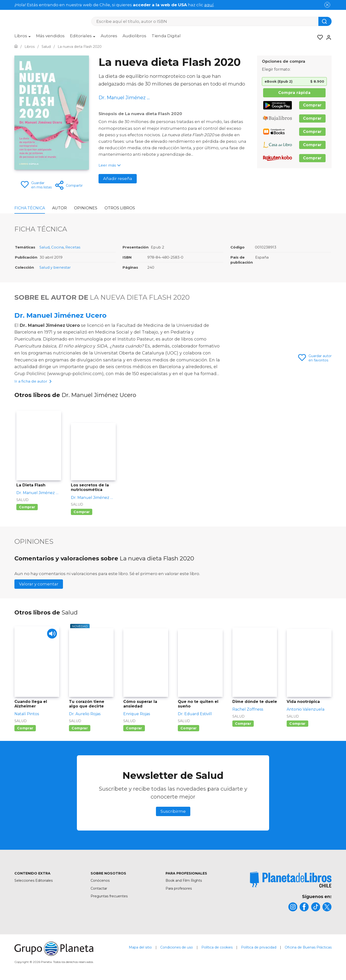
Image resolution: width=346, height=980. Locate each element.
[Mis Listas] (319, 37)
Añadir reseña (118, 179)
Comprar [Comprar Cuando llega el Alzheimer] (25, 729)
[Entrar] (327, 37)
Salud (44, 247)
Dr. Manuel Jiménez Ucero (60, 315)
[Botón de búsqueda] (325, 21)
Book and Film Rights (184, 881)
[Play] (52, 635)
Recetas (73, 247)
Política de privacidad (259, 949)
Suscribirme (173, 812)
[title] (291, 880)
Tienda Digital (166, 36)
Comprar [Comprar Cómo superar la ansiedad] (134, 729)
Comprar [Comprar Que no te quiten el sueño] (188, 729)
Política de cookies (217, 949)
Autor (59, 208)
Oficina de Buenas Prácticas (308, 949)
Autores (109, 36)
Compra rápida (294, 93)
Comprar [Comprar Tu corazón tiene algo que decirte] (80, 729)
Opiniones (86, 208)
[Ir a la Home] (16, 47)
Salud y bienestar (55, 267)
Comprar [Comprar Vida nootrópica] (297, 724)
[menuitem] (23, 37)
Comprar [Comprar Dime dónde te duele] (243, 724)
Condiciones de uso (177, 949)
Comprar (312, 105)
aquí (209, 5)
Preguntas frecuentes (109, 897)
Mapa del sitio (140, 949)
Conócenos (100, 881)
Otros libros (120, 208)
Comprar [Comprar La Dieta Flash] (27, 508)
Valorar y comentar (39, 585)
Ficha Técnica (30, 208)
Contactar (99, 889)
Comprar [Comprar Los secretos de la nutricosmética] (82, 512)
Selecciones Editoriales (34, 881)
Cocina (57, 247)
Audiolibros (134, 36)
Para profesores (179, 889)
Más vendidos (50, 36)
